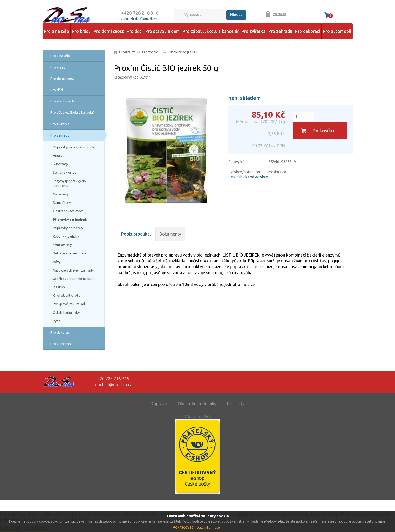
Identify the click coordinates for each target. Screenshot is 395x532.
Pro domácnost (109, 31)
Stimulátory (62, 202)
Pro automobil (337, 31)
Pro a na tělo (57, 31)
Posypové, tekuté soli (69, 304)
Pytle (57, 321)
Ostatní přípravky (66, 312)
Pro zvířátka (253, 31)
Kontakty (236, 404)
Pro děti (135, 31)
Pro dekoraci (308, 31)
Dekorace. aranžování (69, 253)
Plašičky (59, 287)
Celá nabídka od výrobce (248, 177)
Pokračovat (183, 527)
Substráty (60, 164)
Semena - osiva (65, 172)
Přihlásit (280, 14)
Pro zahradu (280, 31)
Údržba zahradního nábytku (74, 279)
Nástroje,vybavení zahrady (73, 270)
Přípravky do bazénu (69, 228)
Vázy (57, 262)
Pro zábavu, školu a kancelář (211, 31)
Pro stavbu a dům (163, 31)
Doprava (159, 404)
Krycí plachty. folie (67, 295)
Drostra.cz (127, 52)
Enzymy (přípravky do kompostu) (69, 183)
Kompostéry (62, 245)
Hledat (236, 15)
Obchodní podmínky (197, 404)
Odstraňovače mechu (69, 211)
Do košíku (323, 131)
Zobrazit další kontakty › (139, 19)
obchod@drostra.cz (114, 385)
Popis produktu (136, 234)
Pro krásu (81, 31)
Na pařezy (61, 194)
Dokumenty (170, 234)
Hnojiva (59, 155)
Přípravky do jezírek (70, 220)
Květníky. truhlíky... (67, 236)
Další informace (208, 527)
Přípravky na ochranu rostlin (74, 147)
